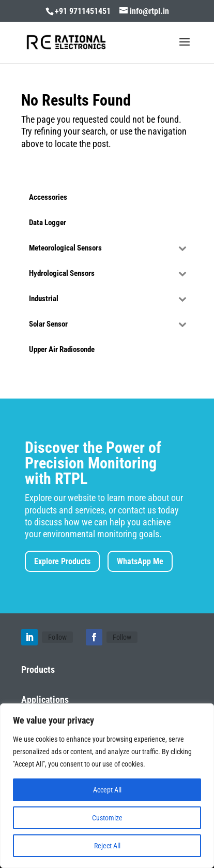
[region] (107, 786)
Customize (107, 818)
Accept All (107, 790)
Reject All (107, 846)
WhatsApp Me (140, 561)
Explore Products (62, 561)
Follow (57, 637)
